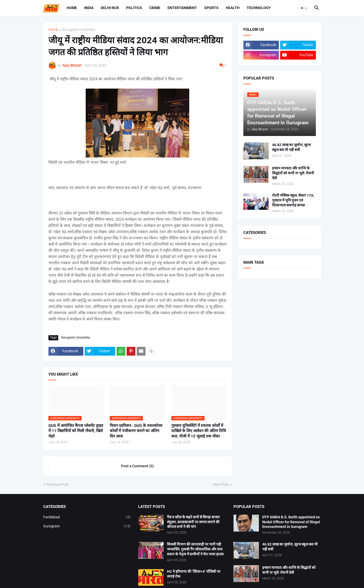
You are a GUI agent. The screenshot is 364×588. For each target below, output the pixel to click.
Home (72, 8)
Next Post (221, 484)
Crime (155, 8)
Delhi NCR (110, 8)
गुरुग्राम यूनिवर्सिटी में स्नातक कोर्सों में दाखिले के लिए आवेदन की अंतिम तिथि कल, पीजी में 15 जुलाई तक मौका (199, 431)
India (89, 8)
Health (233, 8)
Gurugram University (79, 30)
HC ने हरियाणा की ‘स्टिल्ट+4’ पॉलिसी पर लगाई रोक (194, 574)
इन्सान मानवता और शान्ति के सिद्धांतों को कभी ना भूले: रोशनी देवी (293, 173)
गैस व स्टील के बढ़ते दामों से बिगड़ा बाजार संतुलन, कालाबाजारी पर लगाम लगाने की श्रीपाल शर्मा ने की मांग (193, 522)
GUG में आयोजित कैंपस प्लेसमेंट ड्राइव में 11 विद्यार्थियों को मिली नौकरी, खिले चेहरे (76, 431)
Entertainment (182, 8)
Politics (134, 8)
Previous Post (57, 484)
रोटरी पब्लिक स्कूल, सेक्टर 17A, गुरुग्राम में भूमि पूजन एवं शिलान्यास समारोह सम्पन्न (293, 200)
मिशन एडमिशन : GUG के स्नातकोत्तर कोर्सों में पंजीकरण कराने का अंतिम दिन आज (136, 431)
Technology (259, 8)
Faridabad (87, 517)
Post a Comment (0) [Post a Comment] (137, 466)
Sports (211, 8)
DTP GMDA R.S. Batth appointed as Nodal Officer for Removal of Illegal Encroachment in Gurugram (291, 522)
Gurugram (87, 526)
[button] (304, 8)
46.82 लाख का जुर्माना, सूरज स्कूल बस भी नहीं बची (291, 147)
